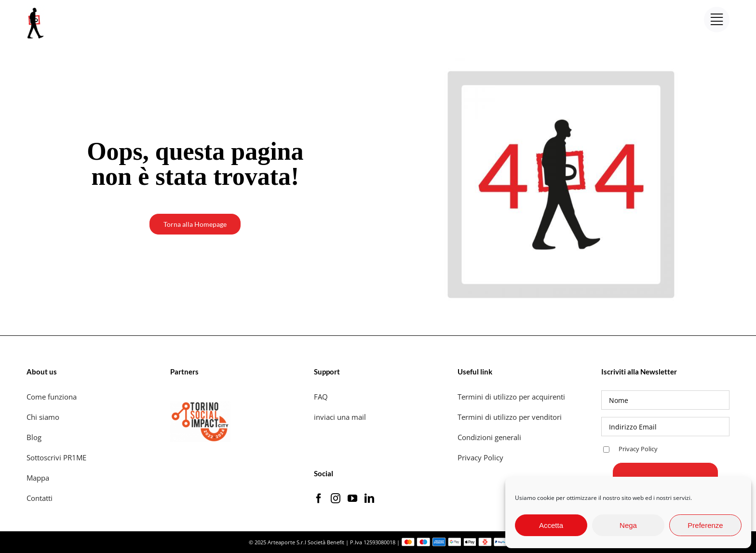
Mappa (38, 478)
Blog (34, 437)
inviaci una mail (340, 417)
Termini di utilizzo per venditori (510, 417)
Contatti (40, 498)
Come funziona (53, 397)
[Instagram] (336, 498)
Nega (628, 525)
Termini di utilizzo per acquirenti (511, 397)
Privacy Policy (481, 457)
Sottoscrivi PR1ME (56, 457)
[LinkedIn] (369, 498)
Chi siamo (44, 417)
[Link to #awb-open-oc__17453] (717, 20)
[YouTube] (352, 498)
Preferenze (705, 525)
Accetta (551, 525)
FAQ (321, 397)
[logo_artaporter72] (36, 9)
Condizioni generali (489, 437)
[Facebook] (319, 498)
